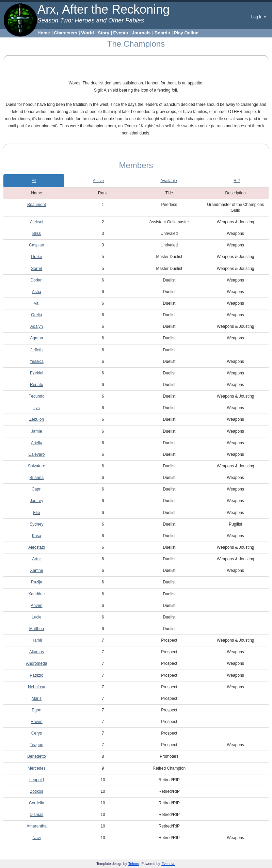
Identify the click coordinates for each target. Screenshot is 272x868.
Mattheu (37, 629)
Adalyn (37, 326)
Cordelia (37, 803)
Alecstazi (36, 547)
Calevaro (36, 454)
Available (169, 181)
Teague (37, 745)
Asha (37, 292)
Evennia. (168, 864)
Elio (36, 513)
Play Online (186, 33)
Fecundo (37, 396)
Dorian (37, 280)
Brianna (37, 478)
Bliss (37, 234)
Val (36, 303)
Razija (37, 582)
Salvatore (37, 466)
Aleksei (37, 222)
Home (44, 33)
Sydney (36, 524)
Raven (37, 722)
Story (103, 33)
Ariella (37, 443)
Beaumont (37, 205)
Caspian (36, 245)
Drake (36, 257)
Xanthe (36, 570)
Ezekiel (37, 373)
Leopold (37, 780)
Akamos (37, 652)
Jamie (36, 431)
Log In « (259, 17)
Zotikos (37, 791)
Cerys (37, 733)
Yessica (37, 361)
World (88, 33)
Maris (37, 698)
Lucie (37, 617)
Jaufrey (37, 501)
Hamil (37, 640)
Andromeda (36, 663)
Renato (37, 385)
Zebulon (37, 419)
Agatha (36, 338)
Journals (141, 33)
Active (99, 181)
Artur (36, 559)
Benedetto (37, 756)
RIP (237, 181)
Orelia (36, 315)
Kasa (37, 536)
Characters (66, 33)
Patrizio (36, 675)
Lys (36, 408)
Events (121, 33)
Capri (37, 489)
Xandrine (36, 594)
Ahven (36, 606)
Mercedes (37, 768)
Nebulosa (37, 687)
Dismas (36, 815)
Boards (162, 33)
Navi (36, 838)
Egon (36, 710)
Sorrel (36, 269)
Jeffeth (36, 350)
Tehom (134, 864)
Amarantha (37, 826)
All (34, 181)
